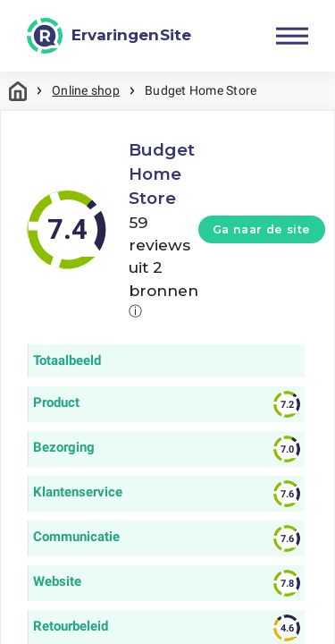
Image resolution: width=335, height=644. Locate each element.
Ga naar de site (262, 229)
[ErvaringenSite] (109, 36)
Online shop (86, 90)
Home (18, 91)
